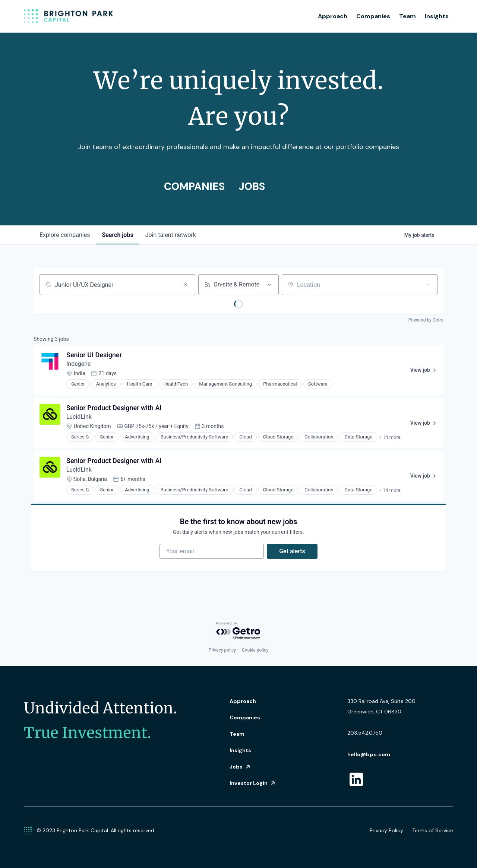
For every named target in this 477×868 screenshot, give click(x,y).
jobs (117, 235)
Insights (437, 16)
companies (65, 235)
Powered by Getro (426, 320)
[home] (69, 16)
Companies (373, 16)
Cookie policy (255, 650)
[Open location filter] (428, 285)
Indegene (78, 364)
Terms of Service (433, 830)
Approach (333, 16)
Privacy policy (222, 650)
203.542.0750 (365, 733)
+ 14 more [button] (389, 437)
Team (407, 16)
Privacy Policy (386, 830)
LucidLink (79, 417)
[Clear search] (186, 285)
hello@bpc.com (369, 754)
